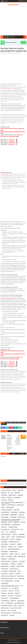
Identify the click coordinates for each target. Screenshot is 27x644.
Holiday (13, 537)
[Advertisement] (13, 21)
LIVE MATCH (20, 547)
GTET (7, 532)
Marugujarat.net (14, 552)
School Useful (22, 423)
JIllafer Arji (18, 539)
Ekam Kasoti (17, 522)
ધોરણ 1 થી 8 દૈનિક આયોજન (17, 613)
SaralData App (6, 89)
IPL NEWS (12, 539)
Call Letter (4, 500)
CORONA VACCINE (10, 507)
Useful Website (5, 598)
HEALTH (8, 537)
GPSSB (22, 530)
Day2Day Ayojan (14, 515)
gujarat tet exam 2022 (6, 534)
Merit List (17, 554)
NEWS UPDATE (10, 557)
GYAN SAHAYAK (22, 534)
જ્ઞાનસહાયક (3, 611)
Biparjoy (3, 498)
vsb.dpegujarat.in (5, 601)
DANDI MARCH (22, 512)
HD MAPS (3, 537)
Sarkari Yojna (4, 574)
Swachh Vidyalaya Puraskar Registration (10, 586)
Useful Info (4, 596)
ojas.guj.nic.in (12, 559)
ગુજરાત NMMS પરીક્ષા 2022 (19, 603)
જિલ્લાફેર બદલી (21, 606)
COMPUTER (3, 505)
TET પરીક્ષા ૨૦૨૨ (4, 591)
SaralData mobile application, (9, 298)
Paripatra (13, 566)
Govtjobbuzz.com (5, 530)
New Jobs (3, 557)
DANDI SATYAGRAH (5, 515)
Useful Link (11, 596)
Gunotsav (15, 534)
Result (19, 571)
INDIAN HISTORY (5, 539)
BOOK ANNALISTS (17, 498)
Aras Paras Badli (12, 495)
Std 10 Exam (17, 581)
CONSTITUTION (20, 505)
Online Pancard (5, 564)
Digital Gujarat (5, 517)
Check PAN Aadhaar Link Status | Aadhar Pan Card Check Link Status (12, 503)
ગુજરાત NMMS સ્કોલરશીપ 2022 (7, 606)
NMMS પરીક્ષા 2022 (22, 557)
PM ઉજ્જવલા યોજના (5, 569)
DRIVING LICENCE (21, 517)
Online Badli (15, 561)
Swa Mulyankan (5, 584)
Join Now (23, 42)
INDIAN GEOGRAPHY (21, 537)
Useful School (18, 596)
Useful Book (11, 593)
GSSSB (3, 532)
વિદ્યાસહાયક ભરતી (4, 615)
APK (9, 493)
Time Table (11, 591)
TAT (22, 586)
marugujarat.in (15, 423)
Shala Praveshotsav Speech (7, 579)
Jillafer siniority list (14, 542)
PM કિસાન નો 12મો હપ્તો (14, 569)
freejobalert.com (16, 525)
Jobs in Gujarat (5, 544)
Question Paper (13, 571)
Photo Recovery (20, 566)
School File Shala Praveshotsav (8, 576)
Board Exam (9, 498)
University (4, 593)
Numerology (4, 559)
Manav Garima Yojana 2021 (14, 549)
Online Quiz (13, 564)
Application (17, 493)
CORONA (3, 507)
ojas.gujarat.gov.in (6, 561)
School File (18, 574)
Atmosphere (20, 495)
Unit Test (17, 591)
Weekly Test (13, 601)
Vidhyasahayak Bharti (14, 598)
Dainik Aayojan (14, 512)
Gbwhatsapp (4, 527)
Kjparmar (19, 544)
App (12, 493)
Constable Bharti (11, 505)
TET (10, 588)
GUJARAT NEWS (13, 532)
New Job (23, 554)
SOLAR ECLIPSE (21, 579)
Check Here (20, 135)
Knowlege (10, 547)
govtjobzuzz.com (15, 530)
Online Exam (22, 561)
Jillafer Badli (4, 542)
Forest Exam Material (6, 525)
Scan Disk (11, 574)
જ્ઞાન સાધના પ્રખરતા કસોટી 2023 (16, 608)
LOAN (2, 549)
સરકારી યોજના (12, 615)
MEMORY (12, 554)
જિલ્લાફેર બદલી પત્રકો (5, 608)
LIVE (15, 547)
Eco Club (10, 522)
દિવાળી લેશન (14, 611)
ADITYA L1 (14, 490)
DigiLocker (21, 515)
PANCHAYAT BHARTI (5, 566)
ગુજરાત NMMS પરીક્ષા (9, 603)
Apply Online (4, 495)
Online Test (20, 564)
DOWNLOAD (12, 140)
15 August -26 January (6, 490)
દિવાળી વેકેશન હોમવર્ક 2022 (6, 613)
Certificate (11, 500)
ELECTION (23, 522)
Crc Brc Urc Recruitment (7, 510)
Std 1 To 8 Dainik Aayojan (7, 581)
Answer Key (4, 493)
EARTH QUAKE (4, 522)
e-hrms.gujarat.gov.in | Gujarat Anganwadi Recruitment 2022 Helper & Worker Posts (11, 520)
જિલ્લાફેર (15, 606)
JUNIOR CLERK (13, 544)
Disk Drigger (13, 517)
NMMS (15, 557)
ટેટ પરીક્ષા (9, 611)
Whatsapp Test (21, 601)
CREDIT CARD (17, 510)
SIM (16, 579)
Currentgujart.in (5, 512)
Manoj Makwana (13, 5)
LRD (6, 549)
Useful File (4, 424)
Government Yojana (13, 527)
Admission (20, 490)
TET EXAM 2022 (15, 588)
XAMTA (3, 603)
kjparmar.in (7, 423)
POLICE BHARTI (4, 571)
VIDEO (17, 137)
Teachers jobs (4, 588)
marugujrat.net (5, 554)
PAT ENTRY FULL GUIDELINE (8, 137)
